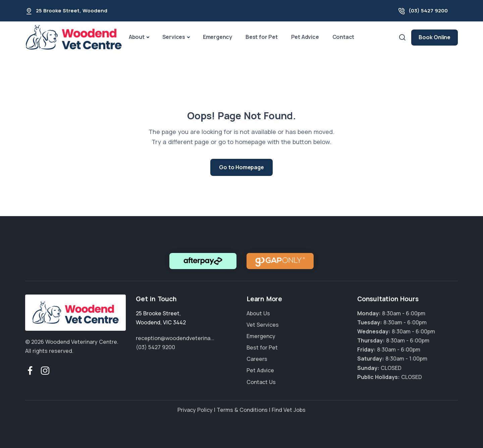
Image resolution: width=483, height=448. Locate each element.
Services (174, 37)
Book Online (435, 37)
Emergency (218, 37)
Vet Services (263, 325)
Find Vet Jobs (289, 410)
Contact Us (261, 382)
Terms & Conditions (242, 410)
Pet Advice (305, 37)
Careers (257, 359)
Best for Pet (262, 37)
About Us (258, 313)
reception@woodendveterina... (175, 338)
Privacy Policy (195, 410)
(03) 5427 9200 (428, 11)
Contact (343, 37)
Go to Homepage (241, 167)
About (137, 37)
